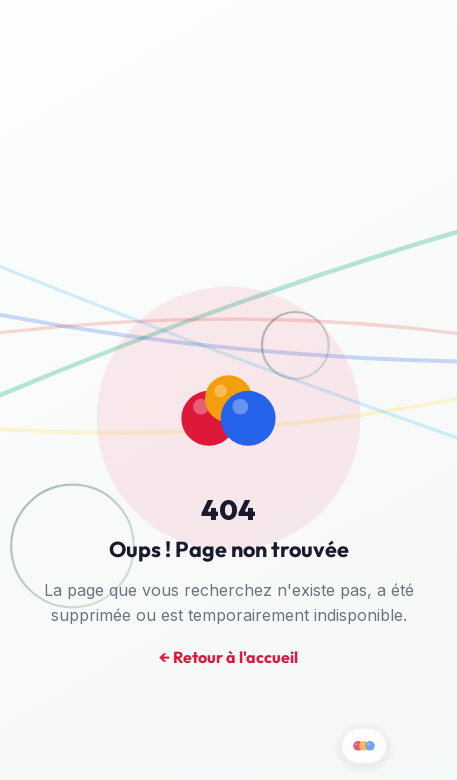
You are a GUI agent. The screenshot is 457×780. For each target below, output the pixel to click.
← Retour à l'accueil (228, 658)
